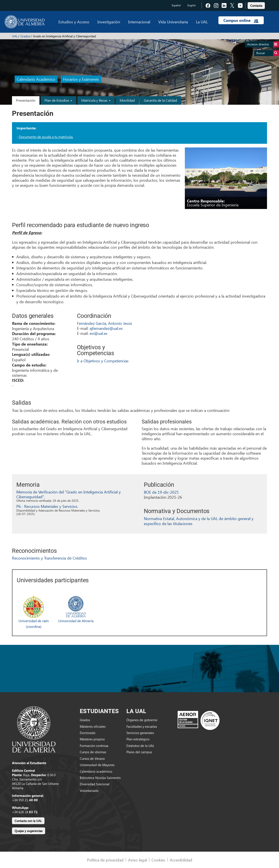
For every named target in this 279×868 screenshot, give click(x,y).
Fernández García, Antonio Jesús (105, 323)
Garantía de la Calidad (160, 100)
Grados (25, 36)
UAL (15, 36)
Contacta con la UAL (28, 821)
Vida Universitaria (173, 22)
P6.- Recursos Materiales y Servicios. (47, 506)
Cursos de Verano (92, 758)
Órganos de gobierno (142, 720)
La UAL (202, 22)
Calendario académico (96, 771)
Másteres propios (92, 739)
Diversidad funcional (95, 784)
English (192, 5)
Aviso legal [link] (138, 860)
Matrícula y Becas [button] (96, 100)
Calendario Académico (36, 79)
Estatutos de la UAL (140, 746)
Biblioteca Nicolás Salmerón (100, 778)
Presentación (26, 100)
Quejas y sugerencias (29, 831)
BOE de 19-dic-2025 (161, 492)
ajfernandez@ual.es (106, 328)
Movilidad (127, 100)
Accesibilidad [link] (181, 860)
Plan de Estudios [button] (58, 100)
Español (176, 5)
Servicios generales (140, 733)
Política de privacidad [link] (105, 860)
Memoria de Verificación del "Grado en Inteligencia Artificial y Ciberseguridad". (69, 494)
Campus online (241, 20)
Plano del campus (139, 752)
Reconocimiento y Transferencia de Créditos (49, 558)
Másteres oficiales (93, 726)
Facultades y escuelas (142, 726)
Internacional (139, 22)
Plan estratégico (138, 739)
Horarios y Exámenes (81, 79)
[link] (256, 5)
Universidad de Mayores (97, 765)
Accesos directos (263, 44)
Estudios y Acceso (74, 22)
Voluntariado (89, 791)
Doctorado (88, 733)
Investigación (109, 22)
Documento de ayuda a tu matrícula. (46, 137)
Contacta (256, 6)
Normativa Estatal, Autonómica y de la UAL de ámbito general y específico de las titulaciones (199, 521)
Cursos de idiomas (93, 752)
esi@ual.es (99, 333)
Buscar (268, 53)
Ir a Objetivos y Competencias (103, 361)
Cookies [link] (158, 860)
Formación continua (94, 746)
